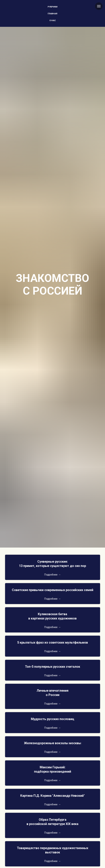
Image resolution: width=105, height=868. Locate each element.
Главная (52, 14)
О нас (53, 20)
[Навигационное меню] (99, 6)
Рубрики (53, 7)
